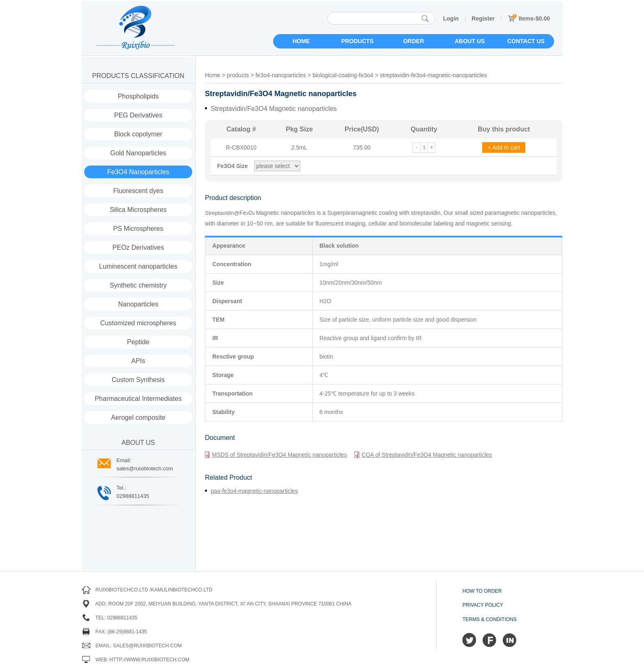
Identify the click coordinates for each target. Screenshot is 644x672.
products (238, 75)
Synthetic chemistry (138, 285)
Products (358, 41)
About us (470, 41)
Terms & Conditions (490, 619)
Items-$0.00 (529, 18)
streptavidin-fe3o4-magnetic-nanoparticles (434, 75)
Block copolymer (138, 134)
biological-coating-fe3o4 (343, 75)
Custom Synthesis (138, 380)
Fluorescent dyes (138, 191)
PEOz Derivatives (138, 247)
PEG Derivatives (138, 115)
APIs (138, 361)
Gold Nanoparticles (138, 153)
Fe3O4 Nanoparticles (138, 172)
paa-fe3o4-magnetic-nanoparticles (254, 491)
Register (483, 18)
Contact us (526, 41)
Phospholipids (138, 96)
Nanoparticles (138, 304)
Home (301, 41)
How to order (482, 591)
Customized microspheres (138, 323)
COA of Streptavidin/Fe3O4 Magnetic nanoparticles (423, 455)
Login (451, 18)
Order (414, 41)
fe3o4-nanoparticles (281, 75)
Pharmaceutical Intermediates (138, 399)
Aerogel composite (138, 418)
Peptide (138, 342)
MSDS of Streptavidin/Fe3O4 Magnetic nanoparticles (276, 455)
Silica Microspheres (138, 210)
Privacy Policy (483, 605)
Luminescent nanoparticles (138, 266)
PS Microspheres (138, 229)
